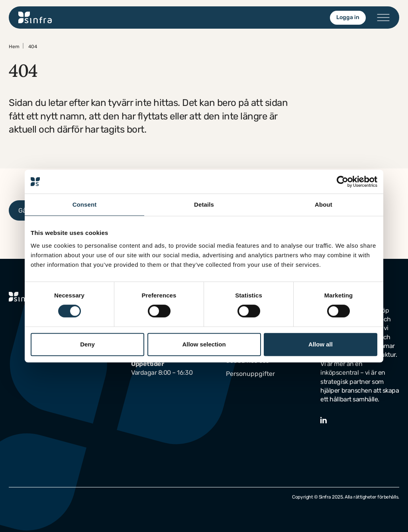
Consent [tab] (85, 204)
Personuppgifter (250, 374)
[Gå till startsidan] (35, 18)
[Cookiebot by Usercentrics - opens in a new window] (342, 182)
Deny (87, 344)
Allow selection (204, 344)
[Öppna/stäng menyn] (383, 18)
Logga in (348, 17)
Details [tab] (204, 204)
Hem (14, 47)
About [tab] (324, 204)
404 (33, 47)
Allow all (321, 344)
